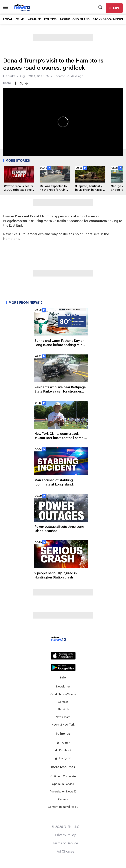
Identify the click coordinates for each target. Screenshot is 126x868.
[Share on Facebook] (16, 83)
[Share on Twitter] (21, 83)
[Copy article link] (27, 83)
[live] (114, 8)
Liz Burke (9, 76)
